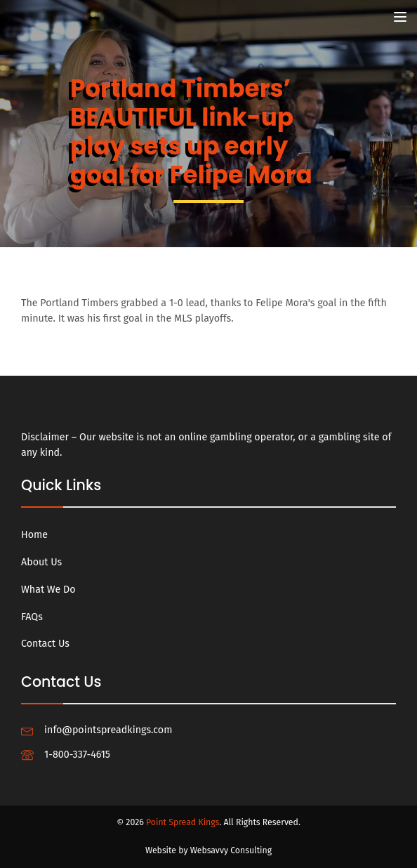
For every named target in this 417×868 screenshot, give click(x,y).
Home (34, 535)
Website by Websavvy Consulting (208, 850)
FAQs (32, 617)
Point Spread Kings (183, 822)
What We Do (48, 590)
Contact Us (45, 644)
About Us (41, 562)
